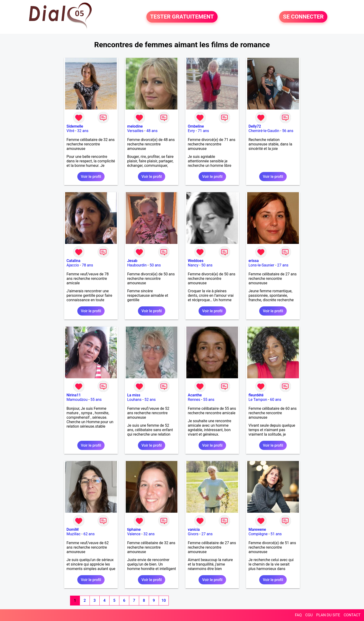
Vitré (70, 131)
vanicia (194, 529)
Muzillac (73, 534)
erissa (253, 261)
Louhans (134, 400)
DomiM (73, 529)
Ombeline (196, 126)
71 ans (203, 131)
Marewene (257, 529)
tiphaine (134, 529)
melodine (135, 126)
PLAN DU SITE (328, 615)
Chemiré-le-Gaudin (264, 131)
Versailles (135, 131)
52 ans (150, 400)
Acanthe (195, 395)
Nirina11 (74, 395)
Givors (193, 534)
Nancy (193, 265)
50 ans (155, 265)
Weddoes (196, 261)
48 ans (152, 131)
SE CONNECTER (303, 17)
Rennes (194, 400)
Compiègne (258, 534)
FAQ (298, 615)
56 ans (288, 131)
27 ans (283, 265)
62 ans (89, 534)
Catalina (73, 261)
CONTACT (352, 615)
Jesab (132, 261)
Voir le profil (91, 177)
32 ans (83, 131)
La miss (134, 395)
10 (164, 600)
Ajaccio (73, 265)
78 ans (87, 265)
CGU (309, 615)
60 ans (276, 400)
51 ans (276, 534)
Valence (134, 534)
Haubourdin (137, 265)
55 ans (96, 400)
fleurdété (256, 395)
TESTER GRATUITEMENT (182, 17)
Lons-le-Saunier (261, 265)
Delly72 (255, 126)
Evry (191, 131)
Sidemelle (75, 126)
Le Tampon (258, 400)
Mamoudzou (77, 400)
